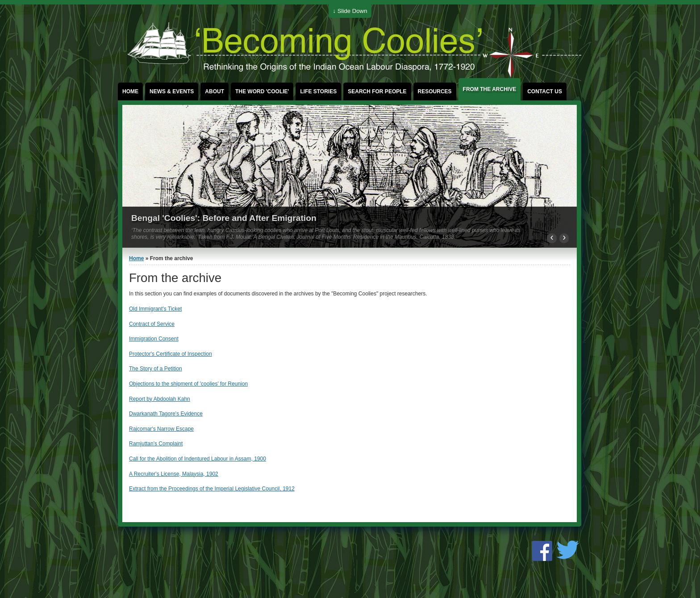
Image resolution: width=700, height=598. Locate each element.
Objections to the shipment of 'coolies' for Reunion (188, 384)
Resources (435, 91)
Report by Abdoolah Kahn (160, 399)
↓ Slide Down (350, 11)
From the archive (490, 89)
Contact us (545, 91)
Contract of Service (152, 324)
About (215, 91)
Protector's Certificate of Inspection (171, 354)
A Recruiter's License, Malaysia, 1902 (174, 474)
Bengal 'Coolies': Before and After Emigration (224, 218)
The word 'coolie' (262, 91)
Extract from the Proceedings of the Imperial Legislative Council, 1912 (212, 489)
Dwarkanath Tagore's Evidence (166, 414)
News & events (172, 91)
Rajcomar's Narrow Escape (161, 429)
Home (130, 91)
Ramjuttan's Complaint (156, 444)
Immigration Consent (154, 339)
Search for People (377, 91)
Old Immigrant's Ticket (155, 309)
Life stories (318, 91)
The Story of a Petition (156, 369)
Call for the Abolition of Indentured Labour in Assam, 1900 (198, 459)
